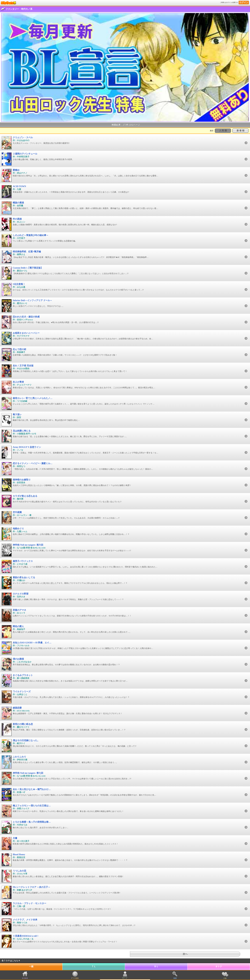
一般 (31, 966)
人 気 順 (223, 131)
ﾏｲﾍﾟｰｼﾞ (125, 978)
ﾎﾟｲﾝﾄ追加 (75, 978)
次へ (185, 954)
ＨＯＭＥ (25, 978)
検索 (175, 978)
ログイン (244, 2)
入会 (225, 978)
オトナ (219, 966)
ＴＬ (94, 966)
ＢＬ (156, 966)
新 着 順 (241, 131)
